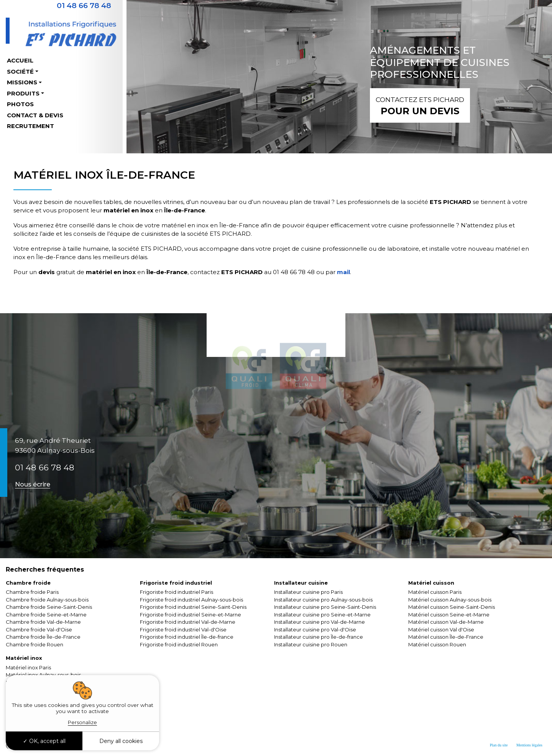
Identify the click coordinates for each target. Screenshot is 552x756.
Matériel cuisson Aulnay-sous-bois (450, 600)
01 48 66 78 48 (45, 468)
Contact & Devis (35, 115)
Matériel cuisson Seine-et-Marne (449, 615)
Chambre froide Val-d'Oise (39, 629)
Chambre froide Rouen (34, 644)
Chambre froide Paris (32, 592)
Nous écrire (33, 484)
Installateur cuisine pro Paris (308, 592)
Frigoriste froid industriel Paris (177, 592)
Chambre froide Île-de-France (43, 637)
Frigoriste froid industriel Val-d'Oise (183, 629)
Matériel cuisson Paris (435, 592)
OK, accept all (44, 741)
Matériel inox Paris (28, 667)
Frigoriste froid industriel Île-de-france (187, 637)
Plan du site (499, 745)
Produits (23, 93)
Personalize (82, 722)
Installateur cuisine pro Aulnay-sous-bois (323, 600)
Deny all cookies (121, 741)
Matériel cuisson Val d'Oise (441, 629)
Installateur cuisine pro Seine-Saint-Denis (325, 607)
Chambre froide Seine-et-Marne (46, 615)
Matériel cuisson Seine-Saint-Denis (452, 607)
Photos (20, 104)
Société (20, 71)
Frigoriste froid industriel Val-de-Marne (188, 622)
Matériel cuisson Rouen (437, 644)
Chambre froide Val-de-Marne (43, 622)
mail (343, 272)
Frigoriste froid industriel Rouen (179, 644)
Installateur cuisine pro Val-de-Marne (320, 622)
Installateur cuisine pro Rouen (311, 644)
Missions (22, 82)
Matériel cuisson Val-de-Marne (446, 622)
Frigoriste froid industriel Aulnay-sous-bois (191, 600)
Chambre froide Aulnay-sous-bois (47, 600)
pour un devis (420, 105)
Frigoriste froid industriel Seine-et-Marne (191, 615)
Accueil (20, 60)
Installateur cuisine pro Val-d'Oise (315, 629)
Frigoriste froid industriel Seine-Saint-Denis (193, 607)
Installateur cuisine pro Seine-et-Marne (322, 615)
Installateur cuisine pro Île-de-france (319, 637)
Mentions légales (529, 745)
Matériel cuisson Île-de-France (446, 637)
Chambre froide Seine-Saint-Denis (49, 607)
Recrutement (30, 126)
